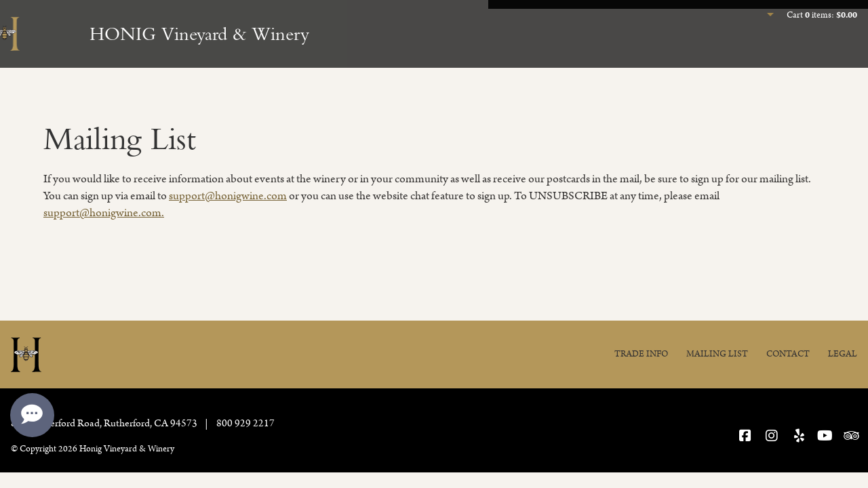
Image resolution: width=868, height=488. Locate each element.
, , (105, 423)
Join (761, 51)
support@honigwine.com (228, 196)
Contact (788, 354)
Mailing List (717, 354)
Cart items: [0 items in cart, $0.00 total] (822, 15)
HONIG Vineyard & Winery (199, 34)
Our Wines (694, 51)
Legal (843, 354)
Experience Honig (585, 51)
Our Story (827, 51)
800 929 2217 (245, 423)
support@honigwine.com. (104, 213)
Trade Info (641, 354)
